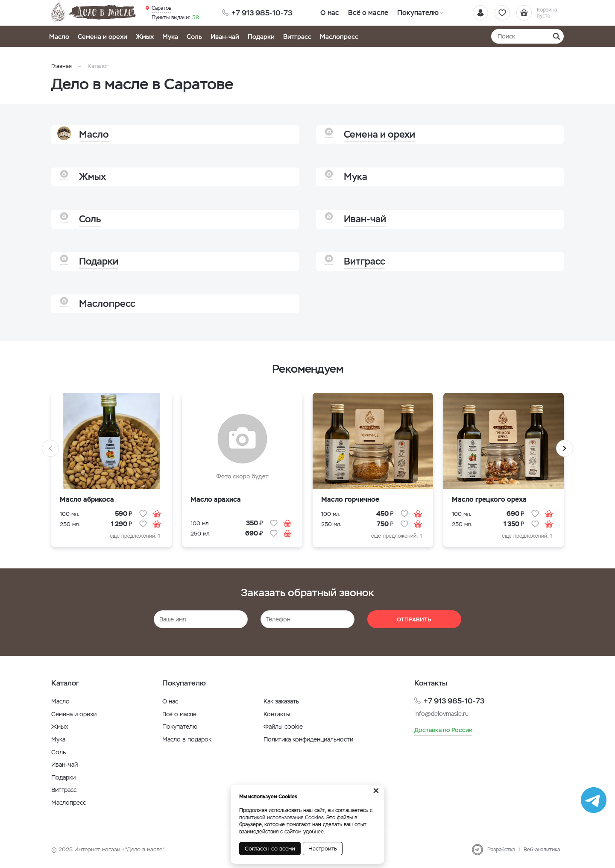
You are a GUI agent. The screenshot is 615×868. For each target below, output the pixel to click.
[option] (111, 475)
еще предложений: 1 (135, 536)
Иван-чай (225, 37)
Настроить (323, 849)
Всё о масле (368, 13)
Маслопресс (339, 37)
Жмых (145, 37)
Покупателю (417, 13)
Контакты (277, 714)
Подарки (261, 37)
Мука (170, 37)
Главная (61, 66)
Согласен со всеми (270, 849)
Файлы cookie (283, 727)
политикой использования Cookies (281, 818)
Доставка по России (443, 730)
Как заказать (281, 701)
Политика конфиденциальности (308, 739)
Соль (194, 37)
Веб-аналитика (542, 850)
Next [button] (565, 448)
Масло (59, 37)
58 (175, 18)
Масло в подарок (187, 739)
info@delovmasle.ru (441, 714)
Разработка (501, 850)
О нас (330, 13)
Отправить (414, 619)
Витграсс (297, 37)
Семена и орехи (102, 37)
